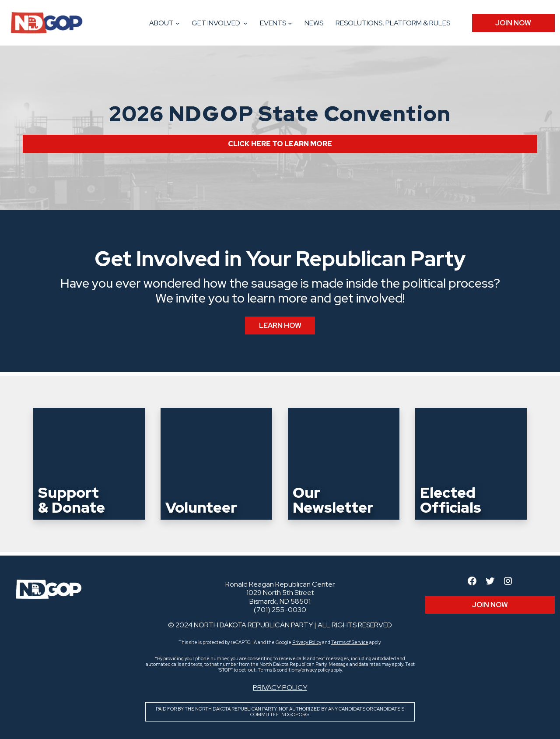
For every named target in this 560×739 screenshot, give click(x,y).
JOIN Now (513, 23)
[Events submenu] (290, 23)
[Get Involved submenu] (245, 23)
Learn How (280, 326)
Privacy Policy (307, 642)
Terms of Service (350, 642)
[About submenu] (178, 23)
